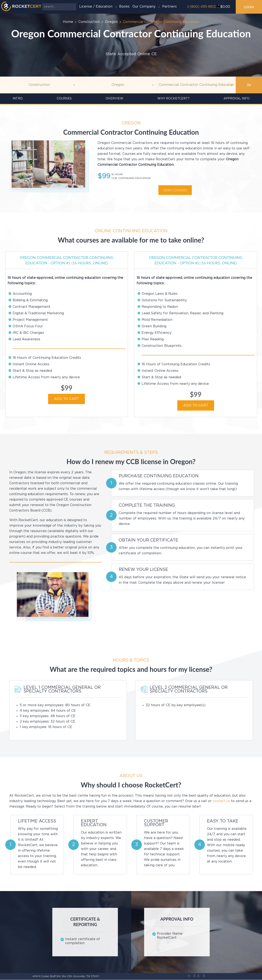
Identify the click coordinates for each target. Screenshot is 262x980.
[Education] (196, 85)
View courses (175, 190)
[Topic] (39, 85)
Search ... (42, 3)
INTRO (18, 99)
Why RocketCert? (173, 99)
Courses (64, 99)
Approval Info (237, 99)
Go (249, 85)
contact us (221, 801)
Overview (115, 99)
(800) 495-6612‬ (203, 7)
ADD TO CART (66, 399)
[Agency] (118, 85)
